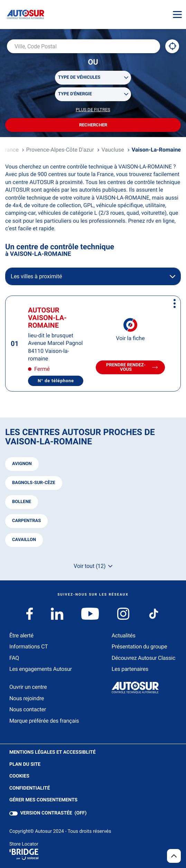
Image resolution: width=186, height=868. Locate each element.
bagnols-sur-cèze (34, 483)
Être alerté (21, 635)
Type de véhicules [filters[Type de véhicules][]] (79, 78)
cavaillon (24, 540)
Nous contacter (28, 709)
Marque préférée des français (44, 721)
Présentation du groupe (139, 647)
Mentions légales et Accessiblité (53, 753)
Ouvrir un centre (28, 687)
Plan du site (25, 764)
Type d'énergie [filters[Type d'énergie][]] (75, 94)
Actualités (124, 635)
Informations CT (29, 647)
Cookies (19, 776)
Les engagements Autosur (41, 669)
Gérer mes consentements (43, 800)
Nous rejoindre (27, 698)
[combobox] (83, 46)
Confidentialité (30, 788)
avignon (22, 464)
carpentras (26, 521)
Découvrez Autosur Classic (143, 658)
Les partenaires (130, 669)
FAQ (14, 658)
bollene (22, 502)
